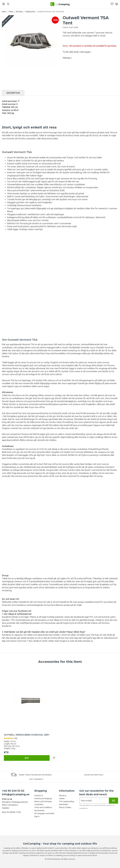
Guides (62, 798)
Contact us (39, 796)
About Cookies (65, 807)
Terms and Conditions (43, 807)
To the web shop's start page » (77, 52)
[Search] (8, 4)
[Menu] (4, 4)
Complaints (39, 804)
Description (13, 93)
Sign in (37, 816)
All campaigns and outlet (44, 813)
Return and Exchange (43, 801)
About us (63, 796)
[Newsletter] (113, 801)
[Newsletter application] (94, 801)
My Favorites (39, 810)
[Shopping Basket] (116, 4)
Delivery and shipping (43, 798)
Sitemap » (67, 58)
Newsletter (64, 804)
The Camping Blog (66, 801)
